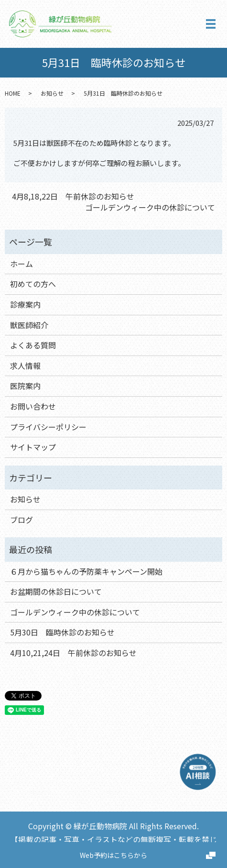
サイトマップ (33, 447)
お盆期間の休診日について (56, 591)
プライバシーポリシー (48, 427)
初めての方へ (33, 284)
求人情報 (25, 366)
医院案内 (25, 386)
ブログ (22, 520)
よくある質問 (33, 345)
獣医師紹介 (29, 325)
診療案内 (25, 304)
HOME (13, 93)
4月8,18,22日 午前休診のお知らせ (73, 196)
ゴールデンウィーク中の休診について (150, 207)
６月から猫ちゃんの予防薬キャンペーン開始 (86, 571)
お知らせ (52, 93)
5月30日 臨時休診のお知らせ (62, 632)
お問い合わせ (33, 406)
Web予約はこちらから (113, 855)
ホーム (22, 264)
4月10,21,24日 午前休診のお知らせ (73, 653)
